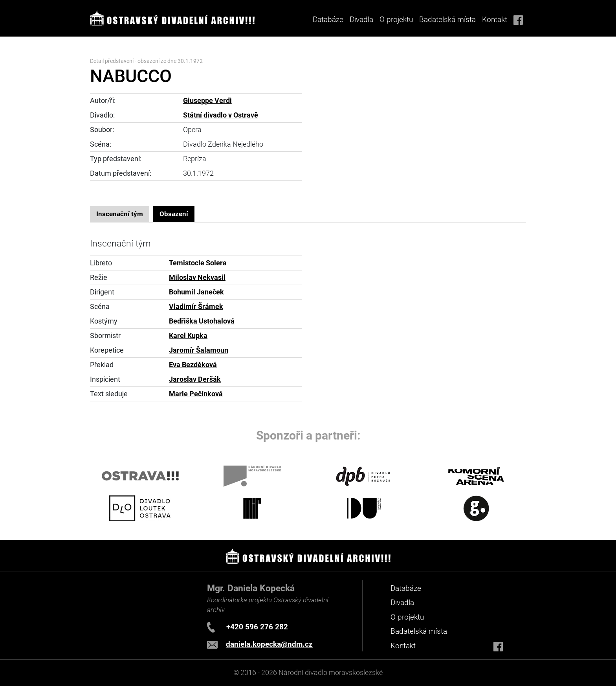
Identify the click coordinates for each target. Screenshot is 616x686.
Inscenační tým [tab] (120, 214)
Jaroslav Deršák (195, 379)
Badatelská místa (447, 19)
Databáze (328, 19)
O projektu (396, 19)
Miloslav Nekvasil (197, 278)
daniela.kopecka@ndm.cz (269, 644)
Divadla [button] (361, 19)
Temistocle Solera (198, 263)
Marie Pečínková (196, 394)
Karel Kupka (188, 336)
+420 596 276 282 (257, 627)
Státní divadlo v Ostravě (221, 115)
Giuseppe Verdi (207, 101)
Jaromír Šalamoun (199, 350)
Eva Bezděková (193, 365)
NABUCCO (131, 76)
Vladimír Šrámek (196, 307)
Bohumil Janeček (196, 292)
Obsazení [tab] (174, 214)
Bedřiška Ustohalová (202, 321)
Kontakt (495, 19)
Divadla (402, 602)
